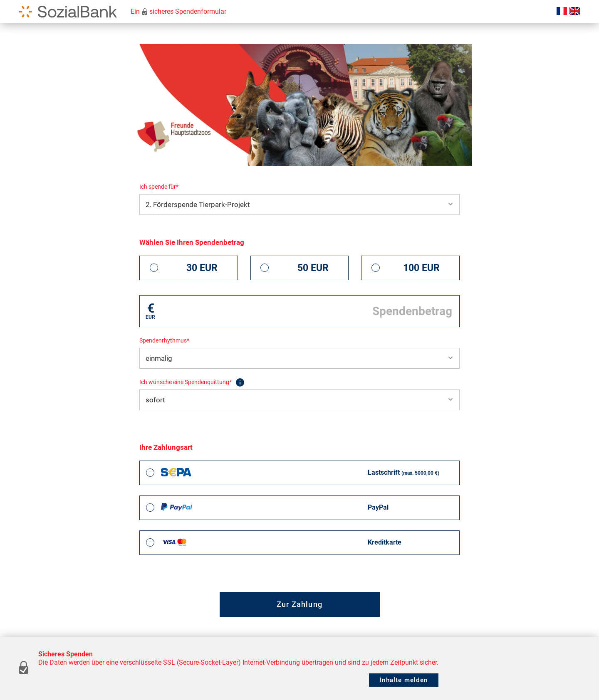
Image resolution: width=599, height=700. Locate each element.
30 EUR (202, 268)
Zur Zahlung (299, 604)
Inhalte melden (404, 680)
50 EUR (313, 268)
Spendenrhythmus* (164, 340)
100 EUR (421, 268)
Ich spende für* (159, 187)
